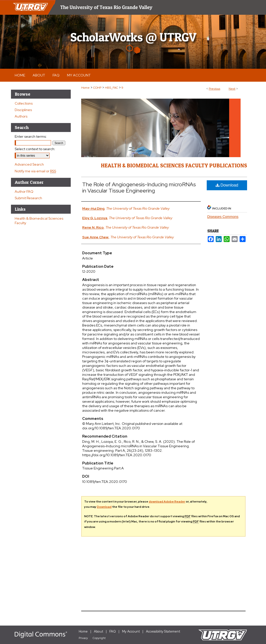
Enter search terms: (31, 136)
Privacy (83, 638)
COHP (97, 88)
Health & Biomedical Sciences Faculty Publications (174, 165)
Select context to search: (35, 149)
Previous (214, 89)
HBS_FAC (111, 88)
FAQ (113, 631)
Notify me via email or (35, 171)
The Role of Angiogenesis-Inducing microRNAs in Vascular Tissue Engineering (139, 188)
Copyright (99, 638)
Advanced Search (29, 164)
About (99, 631)
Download (227, 185)
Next (232, 89)
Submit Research (28, 198)
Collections (24, 103)
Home (85, 88)
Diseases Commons (223, 217)
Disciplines (23, 110)
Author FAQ (24, 192)
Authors (21, 116)
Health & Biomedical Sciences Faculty (39, 221)
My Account (131, 631)
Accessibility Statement (163, 631)
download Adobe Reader (167, 502)
